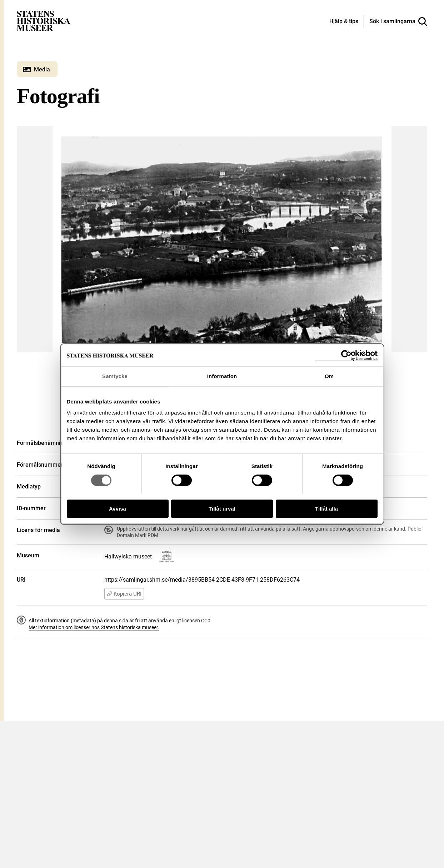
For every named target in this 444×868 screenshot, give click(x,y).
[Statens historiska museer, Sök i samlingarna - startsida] (44, 21)
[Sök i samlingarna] (398, 22)
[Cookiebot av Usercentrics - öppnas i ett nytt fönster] (346, 355)
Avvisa (118, 509)
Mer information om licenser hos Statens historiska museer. (94, 627)
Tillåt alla (326, 509)
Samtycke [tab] (115, 376)
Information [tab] (222, 376)
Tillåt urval (222, 509)
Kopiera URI (124, 594)
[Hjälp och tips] (344, 22)
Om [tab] (329, 376)
